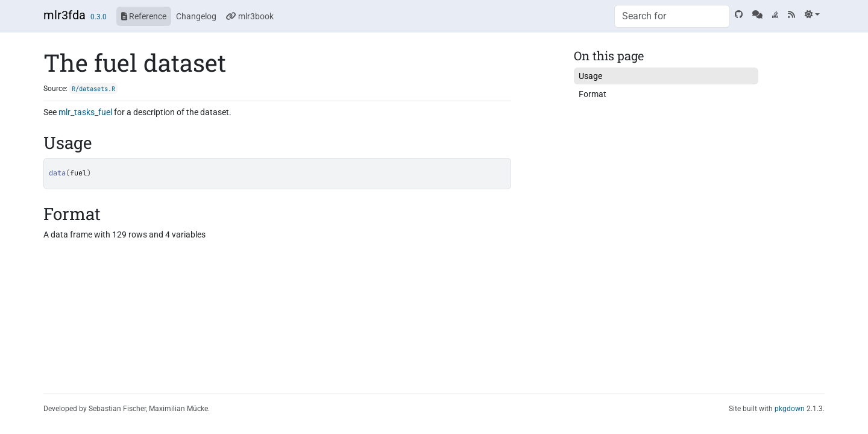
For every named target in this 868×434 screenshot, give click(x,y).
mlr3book (250, 16)
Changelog (196, 16)
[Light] (812, 14)
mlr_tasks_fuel (85, 112)
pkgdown (790, 409)
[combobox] (672, 16)
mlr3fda (64, 15)
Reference (144, 16)
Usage (590, 76)
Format (593, 94)
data (57, 173)
